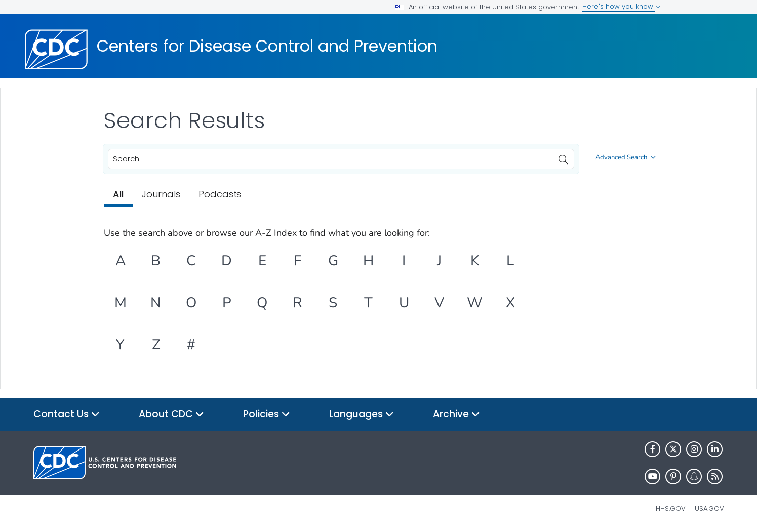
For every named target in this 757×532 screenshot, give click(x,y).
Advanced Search (626, 157)
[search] (563, 157)
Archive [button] (456, 414)
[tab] (118, 195)
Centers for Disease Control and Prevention (267, 46)
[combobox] (341, 159)
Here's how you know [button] (622, 6)
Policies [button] (267, 414)
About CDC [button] (171, 414)
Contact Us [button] (67, 414)
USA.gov (709, 508)
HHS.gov (671, 508)
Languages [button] (362, 414)
